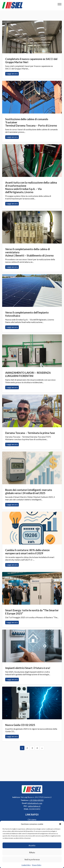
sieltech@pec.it (34, 806)
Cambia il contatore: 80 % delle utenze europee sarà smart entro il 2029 (27, 552)
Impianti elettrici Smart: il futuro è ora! (28, 668)
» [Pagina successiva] (42, 748)
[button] (60, 824)
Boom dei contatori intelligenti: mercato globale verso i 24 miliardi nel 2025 (29, 491)
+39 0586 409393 (36, 800)
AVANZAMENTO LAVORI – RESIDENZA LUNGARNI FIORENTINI (28, 374)
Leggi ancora (32, 37)
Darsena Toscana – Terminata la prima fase (30, 433)
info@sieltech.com (35, 803)
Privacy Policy (37, 865)
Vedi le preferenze (32, 859)
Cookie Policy (26, 865)
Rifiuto (32, 852)
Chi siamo (32, 819)
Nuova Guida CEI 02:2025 (20, 725)
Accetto (32, 845)
